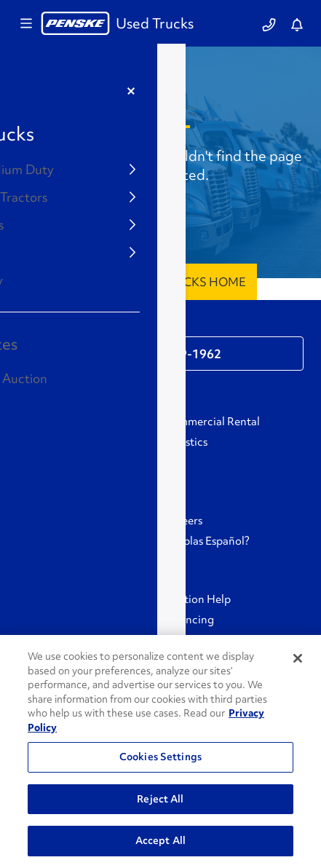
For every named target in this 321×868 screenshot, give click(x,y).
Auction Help (197, 599)
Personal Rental (56, 422)
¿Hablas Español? (207, 541)
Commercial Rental (212, 422)
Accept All (160, 840)
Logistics (186, 442)
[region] (160, 751)
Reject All (160, 799)
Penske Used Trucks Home (160, 282)
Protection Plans (59, 620)
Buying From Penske (68, 599)
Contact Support (73, 325)
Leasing (36, 442)
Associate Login (57, 541)
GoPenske (42, 521)
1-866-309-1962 (174, 354)
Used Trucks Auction (70, 462)
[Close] (298, 658)
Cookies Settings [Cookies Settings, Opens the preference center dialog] (160, 757)
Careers (183, 521)
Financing (189, 620)
